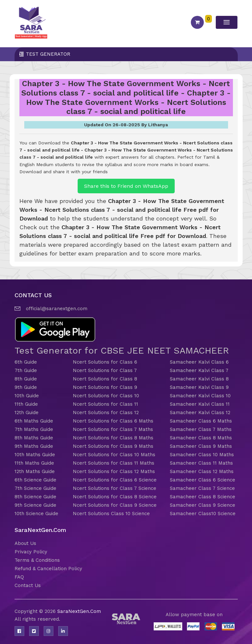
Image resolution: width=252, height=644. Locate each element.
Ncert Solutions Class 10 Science (111, 514)
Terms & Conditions (37, 560)
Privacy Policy (31, 552)
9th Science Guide (35, 505)
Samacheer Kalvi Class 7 (199, 370)
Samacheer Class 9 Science (203, 505)
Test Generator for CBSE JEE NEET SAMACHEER (122, 350)
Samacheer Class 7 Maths (201, 429)
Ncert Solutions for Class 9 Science (115, 505)
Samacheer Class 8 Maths (201, 438)
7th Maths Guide (34, 429)
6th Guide (26, 362)
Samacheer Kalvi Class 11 (200, 404)
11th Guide (26, 404)
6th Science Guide (35, 480)
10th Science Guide (36, 514)
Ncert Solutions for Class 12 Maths (114, 471)
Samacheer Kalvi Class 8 (199, 379)
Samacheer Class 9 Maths (201, 446)
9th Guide (26, 387)
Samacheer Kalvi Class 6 (199, 362)
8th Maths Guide (34, 438)
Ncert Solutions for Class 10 (106, 396)
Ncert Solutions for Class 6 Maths (113, 421)
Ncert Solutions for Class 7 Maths (113, 429)
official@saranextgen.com (57, 309)
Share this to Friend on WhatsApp (126, 186)
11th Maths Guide (34, 463)
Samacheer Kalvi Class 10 (200, 396)
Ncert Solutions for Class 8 (105, 379)
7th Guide (26, 370)
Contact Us (28, 585)
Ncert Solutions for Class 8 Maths (113, 438)
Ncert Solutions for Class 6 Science (115, 480)
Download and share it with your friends (64, 172)
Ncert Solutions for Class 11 (105, 404)
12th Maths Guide (35, 471)
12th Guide (27, 412)
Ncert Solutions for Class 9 (105, 387)
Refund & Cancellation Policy (48, 569)
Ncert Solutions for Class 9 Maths (113, 446)
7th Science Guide (35, 488)
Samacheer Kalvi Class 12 (200, 412)
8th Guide (26, 379)
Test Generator (48, 54)
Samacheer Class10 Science (203, 514)
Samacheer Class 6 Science (203, 480)
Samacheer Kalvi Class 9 (199, 387)
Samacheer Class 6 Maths (201, 421)
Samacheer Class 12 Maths (202, 471)
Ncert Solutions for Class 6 (105, 362)
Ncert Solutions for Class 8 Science (115, 497)
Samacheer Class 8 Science (203, 497)
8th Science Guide (35, 497)
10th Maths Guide (35, 455)
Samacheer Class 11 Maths (201, 463)
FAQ (19, 577)
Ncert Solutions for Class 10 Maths (114, 455)
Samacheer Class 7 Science (202, 488)
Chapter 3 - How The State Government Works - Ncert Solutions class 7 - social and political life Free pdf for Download (122, 210)
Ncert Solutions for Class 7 (105, 370)
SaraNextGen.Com (79, 611)
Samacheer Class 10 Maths (202, 455)
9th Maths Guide (34, 446)
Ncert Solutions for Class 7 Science (115, 488)
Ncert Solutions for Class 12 (106, 412)
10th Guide (27, 396)
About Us (25, 543)
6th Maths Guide (34, 421)
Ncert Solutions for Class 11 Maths (114, 463)
